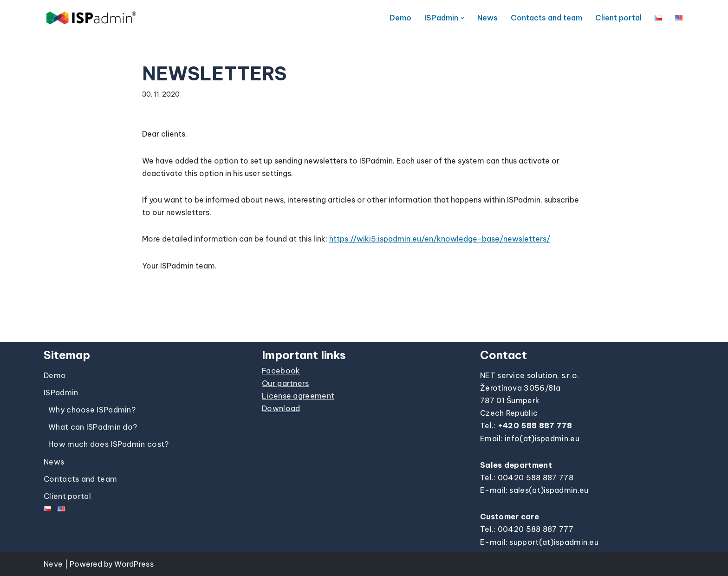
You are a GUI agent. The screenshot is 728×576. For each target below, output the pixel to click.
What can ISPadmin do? (93, 427)
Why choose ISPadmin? (92, 410)
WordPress (134, 564)
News (487, 18)
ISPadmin (61, 393)
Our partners (286, 383)
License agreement (298, 396)
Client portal (618, 18)
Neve (53, 564)
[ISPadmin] (91, 18)
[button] (462, 18)
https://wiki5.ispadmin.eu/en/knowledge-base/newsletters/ (440, 239)
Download (281, 408)
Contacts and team (546, 18)
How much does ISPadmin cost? (108, 444)
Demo (400, 18)
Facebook (281, 371)
